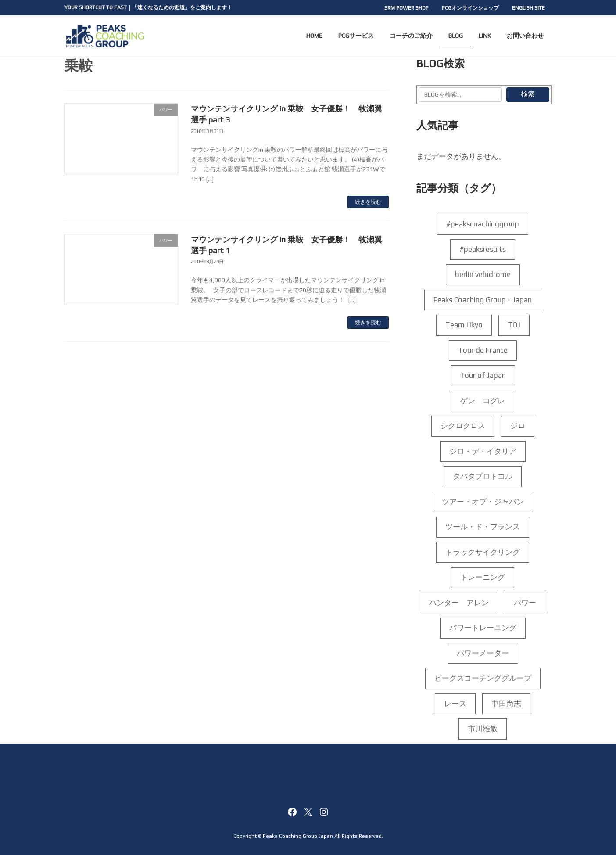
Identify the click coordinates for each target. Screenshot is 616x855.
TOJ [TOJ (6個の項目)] (514, 325)
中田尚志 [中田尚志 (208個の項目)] (507, 704)
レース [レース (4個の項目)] (456, 704)
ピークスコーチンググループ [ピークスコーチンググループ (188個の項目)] (483, 679)
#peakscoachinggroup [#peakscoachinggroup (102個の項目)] (483, 224)
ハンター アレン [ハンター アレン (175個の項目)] (459, 603)
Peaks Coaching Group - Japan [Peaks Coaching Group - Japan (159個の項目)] (483, 300)
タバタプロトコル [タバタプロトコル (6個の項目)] (483, 477)
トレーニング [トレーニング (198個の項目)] (483, 578)
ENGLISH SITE (528, 8)
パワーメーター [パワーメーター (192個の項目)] (483, 653)
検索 (528, 94)
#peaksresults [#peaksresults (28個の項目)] (483, 249)
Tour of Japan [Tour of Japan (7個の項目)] (483, 376)
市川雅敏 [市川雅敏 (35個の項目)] (483, 729)
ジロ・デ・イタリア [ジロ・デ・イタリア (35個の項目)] (483, 451)
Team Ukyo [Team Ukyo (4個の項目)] (464, 325)
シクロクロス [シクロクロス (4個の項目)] (463, 426)
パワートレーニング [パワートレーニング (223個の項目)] (483, 628)
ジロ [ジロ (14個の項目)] (518, 426)
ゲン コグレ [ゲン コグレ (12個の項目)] (483, 401)
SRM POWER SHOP (406, 8)
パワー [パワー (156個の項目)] (525, 603)
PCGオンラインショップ (470, 8)
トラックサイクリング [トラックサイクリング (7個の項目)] (483, 552)
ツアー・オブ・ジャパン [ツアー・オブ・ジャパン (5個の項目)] (483, 502)
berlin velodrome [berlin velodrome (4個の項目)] (483, 275)
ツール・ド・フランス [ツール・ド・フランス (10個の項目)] (483, 527)
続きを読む (368, 202)
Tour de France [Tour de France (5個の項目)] (483, 350)
